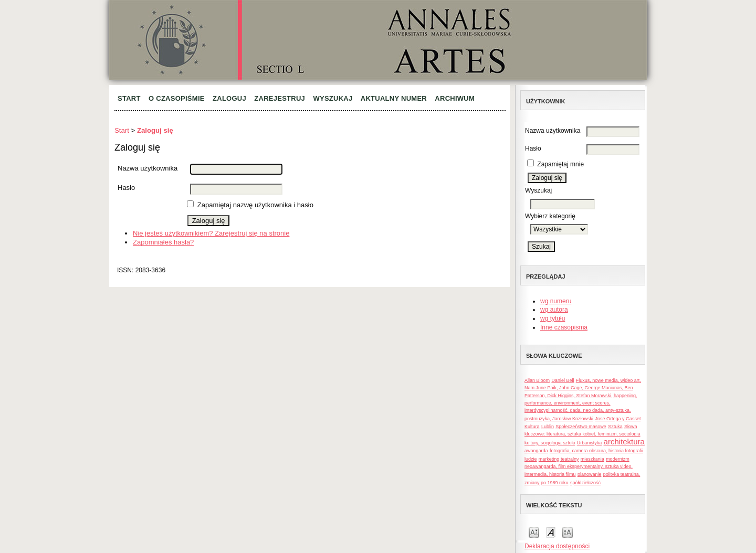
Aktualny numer (394, 98)
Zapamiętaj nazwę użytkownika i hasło (255, 205)
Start (129, 98)
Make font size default (551, 532)
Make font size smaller (534, 532)
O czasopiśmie (177, 98)
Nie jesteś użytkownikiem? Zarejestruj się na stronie (211, 233)
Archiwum (455, 98)
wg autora (554, 310)
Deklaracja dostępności (557, 546)
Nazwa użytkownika (553, 131)
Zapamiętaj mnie (560, 164)
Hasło (533, 148)
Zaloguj (229, 98)
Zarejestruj (280, 98)
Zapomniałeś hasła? (163, 242)
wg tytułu (553, 318)
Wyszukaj (333, 98)
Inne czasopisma (564, 327)
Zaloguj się (155, 130)
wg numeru (556, 301)
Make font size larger (568, 532)
